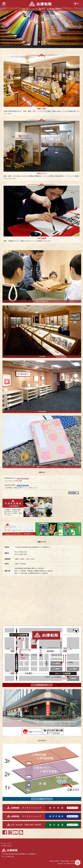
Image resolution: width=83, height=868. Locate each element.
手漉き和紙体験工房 (42, 301)
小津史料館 (42, 357)
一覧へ (71, 493)
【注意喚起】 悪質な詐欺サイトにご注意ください (21, 488)
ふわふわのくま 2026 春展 (13, 481)
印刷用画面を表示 (42, 685)
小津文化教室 (42, 238)
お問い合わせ (7, 846)
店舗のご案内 (42, 109)
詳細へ (42, 799)
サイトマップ (7, 843)
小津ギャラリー (42, 173)
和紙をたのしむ (42, 467)
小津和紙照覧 (42, 412)
